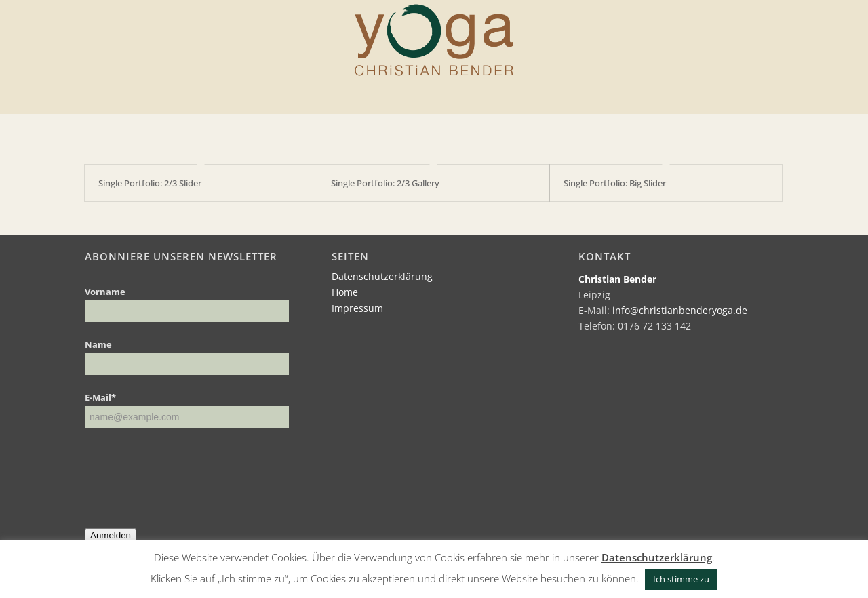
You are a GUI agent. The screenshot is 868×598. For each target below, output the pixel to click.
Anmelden (111, 535)
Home (345, 292)
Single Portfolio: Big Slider (615, 183)
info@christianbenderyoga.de (680, 310)
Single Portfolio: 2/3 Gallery (385, 183)
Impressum (357, 308)
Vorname (105, 292)
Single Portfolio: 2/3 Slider (150, 183)
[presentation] (188, 469)
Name (98, 344)
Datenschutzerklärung (382, 276)
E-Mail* (100, 397)
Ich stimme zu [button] (681, 579)
